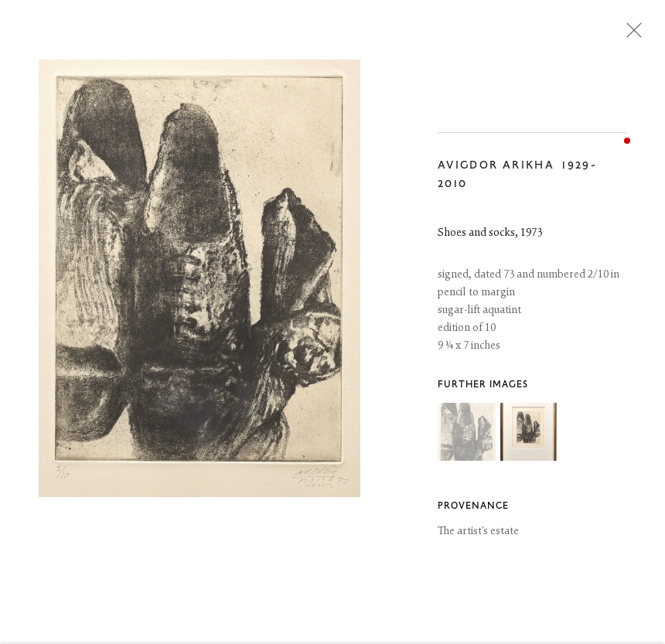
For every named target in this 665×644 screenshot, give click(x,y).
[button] (467, 433)
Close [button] (630, 35)
